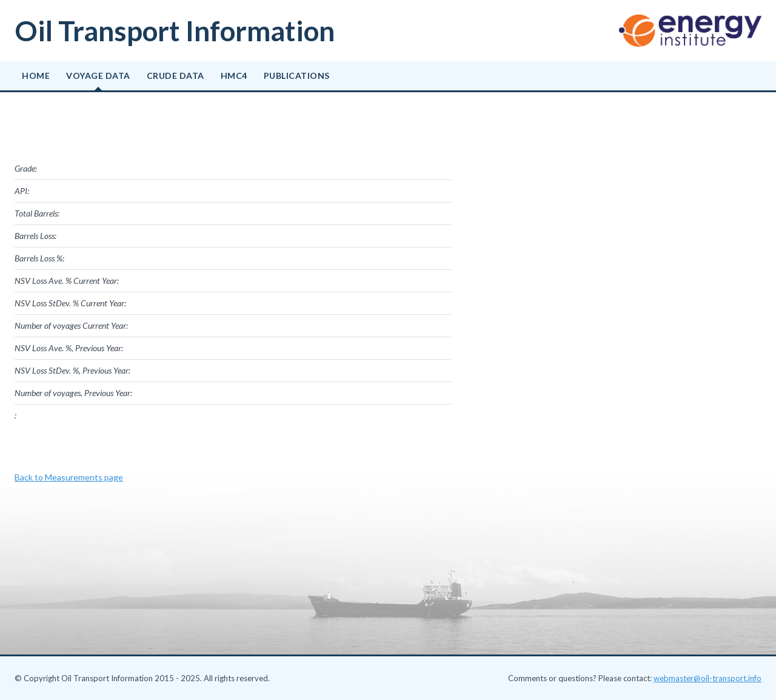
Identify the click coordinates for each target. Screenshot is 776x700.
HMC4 (234, 76)
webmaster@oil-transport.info (707, 678)
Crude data (176, 76)
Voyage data (98, 76)
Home (36, 76)
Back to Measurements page (69, 477)
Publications (297, 76)
